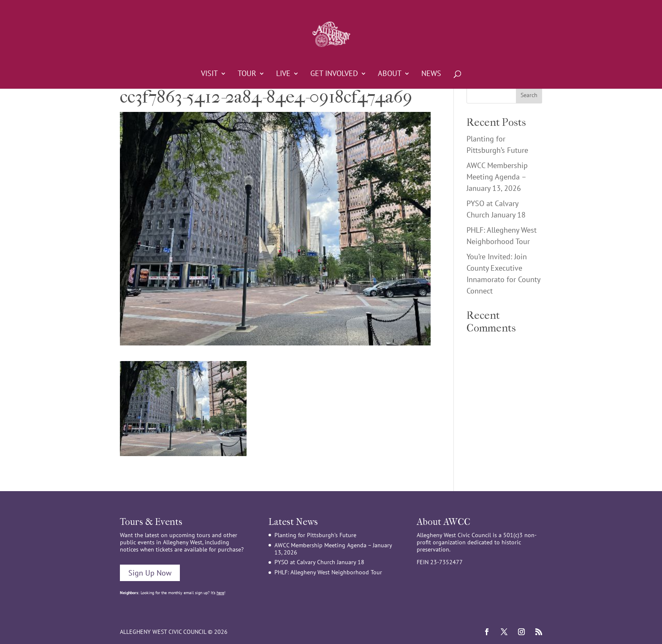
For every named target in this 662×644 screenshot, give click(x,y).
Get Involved (334, 74)
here (220, 593)
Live (283, 74)
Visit (209, 74)
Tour (247, 74)
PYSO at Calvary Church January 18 (319, 562)
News (431, 74)
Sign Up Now (150, 573)
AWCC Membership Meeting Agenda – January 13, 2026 (497, 177)
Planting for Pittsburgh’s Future (315, 535)
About (390, 74)
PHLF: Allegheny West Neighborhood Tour (328, 572)
